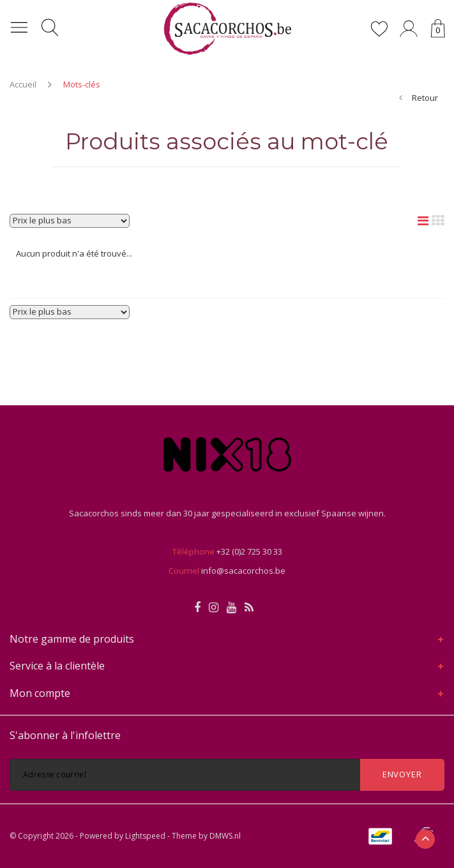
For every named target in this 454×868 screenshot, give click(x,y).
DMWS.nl (225, 836)
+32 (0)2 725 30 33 (249, 551)
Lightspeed (145, 836)
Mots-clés (82, 84)
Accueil (23, 84)
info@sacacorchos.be (243, 571)
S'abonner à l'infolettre (65, 735)
